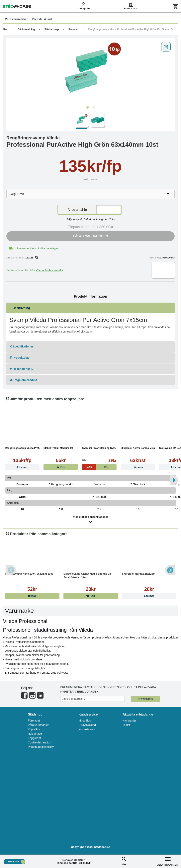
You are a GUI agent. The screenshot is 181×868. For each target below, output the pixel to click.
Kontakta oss (87, 729)
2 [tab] (94, 108)
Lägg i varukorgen (91, 236)
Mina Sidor (85, 721)
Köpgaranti (35, 738)
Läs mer (22, 467)
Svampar (73, 29)
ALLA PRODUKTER (168, 861)
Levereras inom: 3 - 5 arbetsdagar (38, 248)
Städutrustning (26, 29)
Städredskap (51, 29)
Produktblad (20, 358)
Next (170, 570)
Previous (11, 570)
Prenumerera (145, 699)
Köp (61, 467)
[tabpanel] (90, 72)
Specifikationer (21, 346)
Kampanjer (129, 721)
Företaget (34, 721)
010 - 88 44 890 (82, 863)
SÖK (124, 861)
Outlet (126, 725)
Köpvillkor (34, 729)
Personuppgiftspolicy (41, 747)
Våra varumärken (39, 725)
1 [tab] (88, 108)
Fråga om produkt (23, 380)
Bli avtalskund (87, 725)
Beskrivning (20, 308)
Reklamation (36, 734)
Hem (6, 29)
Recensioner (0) (22, 369)
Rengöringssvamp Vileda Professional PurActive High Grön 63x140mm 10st (131, 29)
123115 (31, 258)
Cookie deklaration (40, 742)
